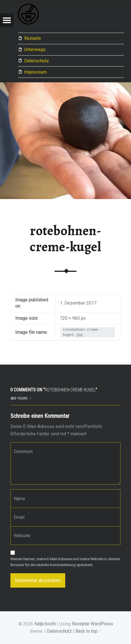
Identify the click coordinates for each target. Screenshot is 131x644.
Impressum (35, 72)
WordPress (102, 624)
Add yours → (21, 398)
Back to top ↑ (88, 631)
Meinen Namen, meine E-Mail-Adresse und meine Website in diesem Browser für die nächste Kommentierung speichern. (65, 562)
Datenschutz (37, 61)
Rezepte (33, 38)
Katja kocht (45, 624)
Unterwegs (35, 49)
